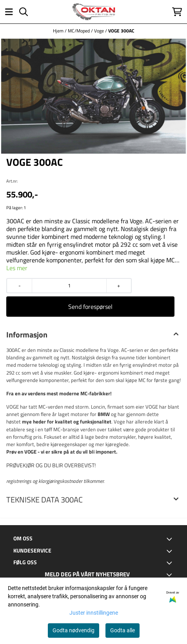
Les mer (17, 268)
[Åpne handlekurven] (177, 12)
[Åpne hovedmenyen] (9, 12)
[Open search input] (24, 12)
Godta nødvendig (74, 630)
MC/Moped (79, 31)
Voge (100, 31)
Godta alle (123, 630)
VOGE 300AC (121, 31)
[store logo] (94, 12)
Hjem (59, 31)
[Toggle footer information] (171, 539)
